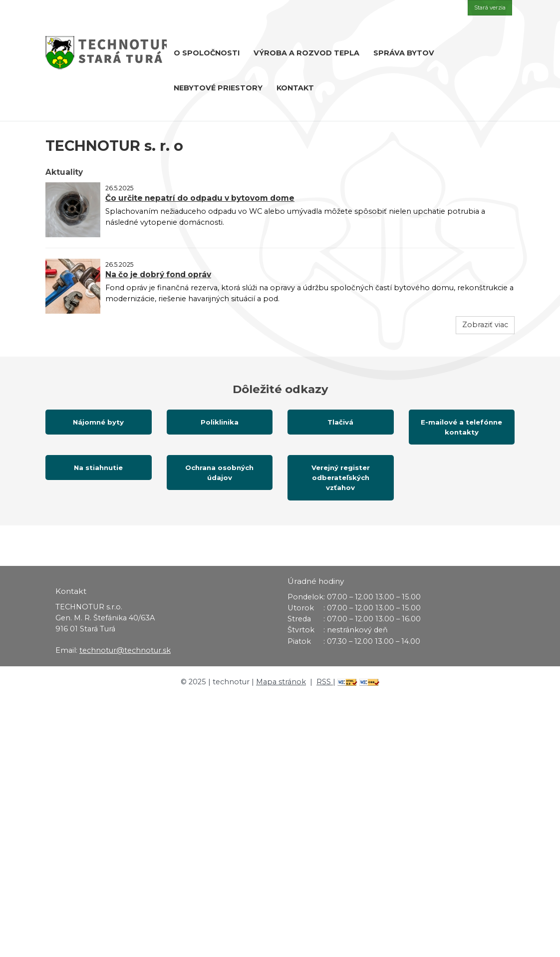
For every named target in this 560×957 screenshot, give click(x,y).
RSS (325, 682)
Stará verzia (490, 7)
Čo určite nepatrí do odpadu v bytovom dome (200, 198)
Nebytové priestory (218, 88)
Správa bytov (404, 53)
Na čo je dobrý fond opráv (158, 274)
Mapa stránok (281, 682)
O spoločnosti (207, 53)
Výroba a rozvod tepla (306, 53)
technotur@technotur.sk (125, 650)
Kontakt (295, 88)
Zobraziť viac (485, 325)
